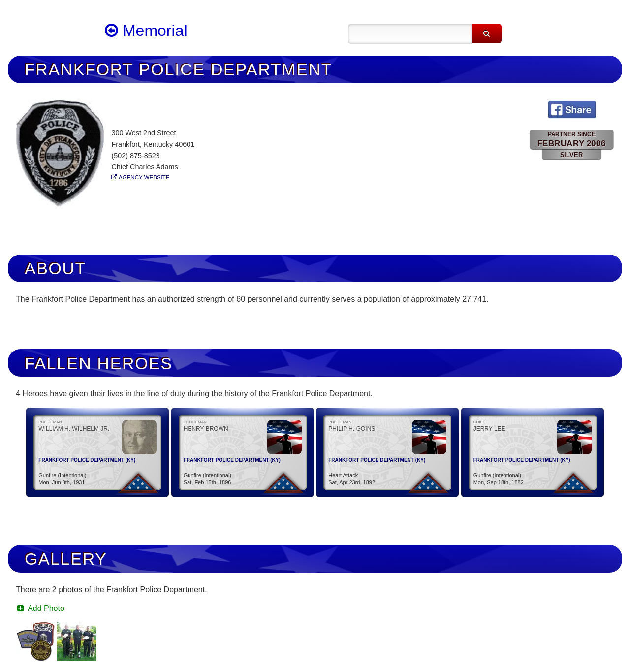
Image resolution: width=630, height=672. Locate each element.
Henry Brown (206, 429)
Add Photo (40, 608)
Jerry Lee (489, 429)
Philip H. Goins (352, 429)
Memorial (146, 31)
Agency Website (144, 177)
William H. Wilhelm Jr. (74, 429)
